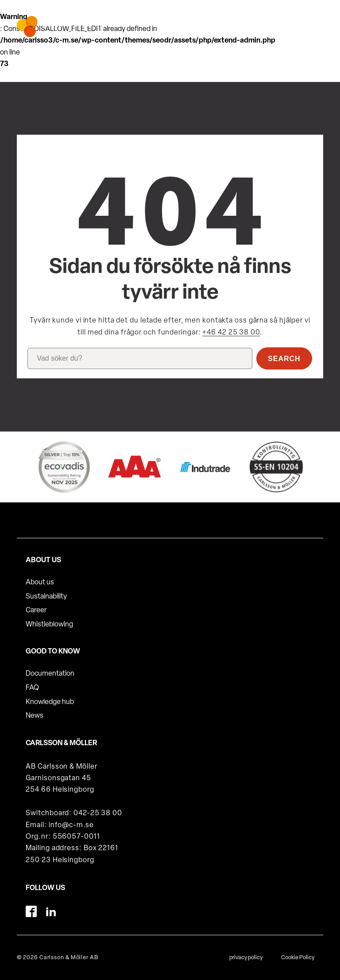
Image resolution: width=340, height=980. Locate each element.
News (35, 716)
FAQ (32, 688)
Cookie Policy (298, 958)
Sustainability (46, 597)
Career (36, 611)
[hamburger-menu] (310, 23)
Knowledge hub (50, 702)
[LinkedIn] (51, 912)
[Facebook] (31, 912)
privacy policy (246, 958)
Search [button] (284, 359)
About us (40, 583)
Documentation (50, 674)
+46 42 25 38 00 (231, 333)
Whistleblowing (49, 625)
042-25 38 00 (98, 813)
